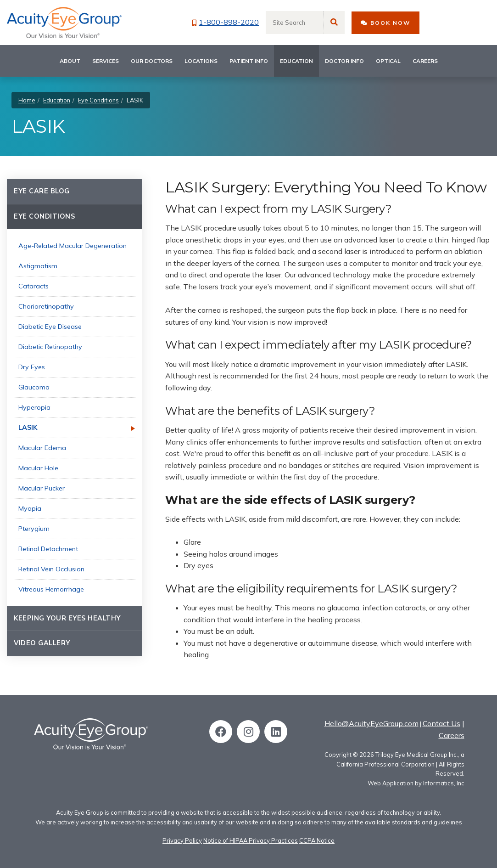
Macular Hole (38, 468)
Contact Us (441, 723)
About (70, 61)
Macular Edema (42, 448)
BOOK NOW (385, 23)
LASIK (28, 428)
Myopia (30, 508)
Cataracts (34, 286)
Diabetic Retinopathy (50, 347)
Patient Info (249, 61)
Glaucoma (34, 387)
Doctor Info (344, 61)
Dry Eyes (32, 367)
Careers (425, 61)
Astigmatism (38, 266)
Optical (388, 61)
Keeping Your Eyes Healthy (67, 618)
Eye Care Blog (42, 191)
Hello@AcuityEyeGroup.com (371, 723)
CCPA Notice (317, 840)
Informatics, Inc (444, 783)
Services (106, 61)
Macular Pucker (42, 488)
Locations (201, 61)
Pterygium (34, 529)
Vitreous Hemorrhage (51, 589)
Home (27, 100)
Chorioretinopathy (46, 306)
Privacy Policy (182, 840)
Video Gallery (42, 643)
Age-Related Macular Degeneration (73, 246)
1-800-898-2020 (226, 22)
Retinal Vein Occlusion (51, 569)
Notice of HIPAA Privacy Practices (251, 840)
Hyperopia (34, 407)
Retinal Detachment (48, 549)
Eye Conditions (98, 100)
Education (296, 61)
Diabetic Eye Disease (50, 327)
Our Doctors (152, 61)
